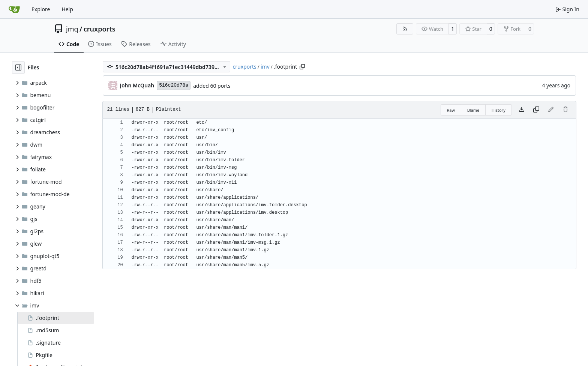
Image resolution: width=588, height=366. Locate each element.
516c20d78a (174, 85)
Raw (451, 110)
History (499, 110)
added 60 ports (212, 86)
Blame (473, 110)
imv (265, 67)
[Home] (14, 9)
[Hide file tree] (18, 67)
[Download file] (522, 110)
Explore (41, 9)
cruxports (100, 29)
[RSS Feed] (405, 29)
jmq (72, 29)
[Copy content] (536, 110)
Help (67, 9)
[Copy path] (302, 67)
